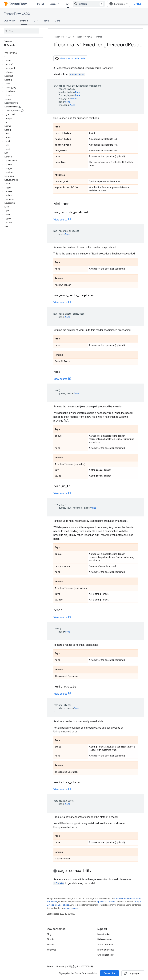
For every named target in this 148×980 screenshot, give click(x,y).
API (70, 37)
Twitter (51, 945)
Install (40, 4)
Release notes (105, 939)
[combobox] (89, 4)
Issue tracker (104, 934)
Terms (50, 967)
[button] (21, 57)
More (57, 21)
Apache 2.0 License (106, 902)
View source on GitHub (70, 58)
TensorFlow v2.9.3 (17, 14)
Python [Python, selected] (24, 21)
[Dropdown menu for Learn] (59, 4)
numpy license (71, 908)
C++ (36, 21)
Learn (52, 4)
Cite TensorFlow (106, 955)
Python (99, 37)
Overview (9, 21)
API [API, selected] (68, 4)
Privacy (60, 967)
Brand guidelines (106, 950)
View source (60, 220)
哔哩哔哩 (51, 950)
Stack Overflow (105, 945)
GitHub (138, 4)
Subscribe (110, 973)
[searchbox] (22, 31)
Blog (49, 934)
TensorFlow (59, 37)
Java (46, 21)
